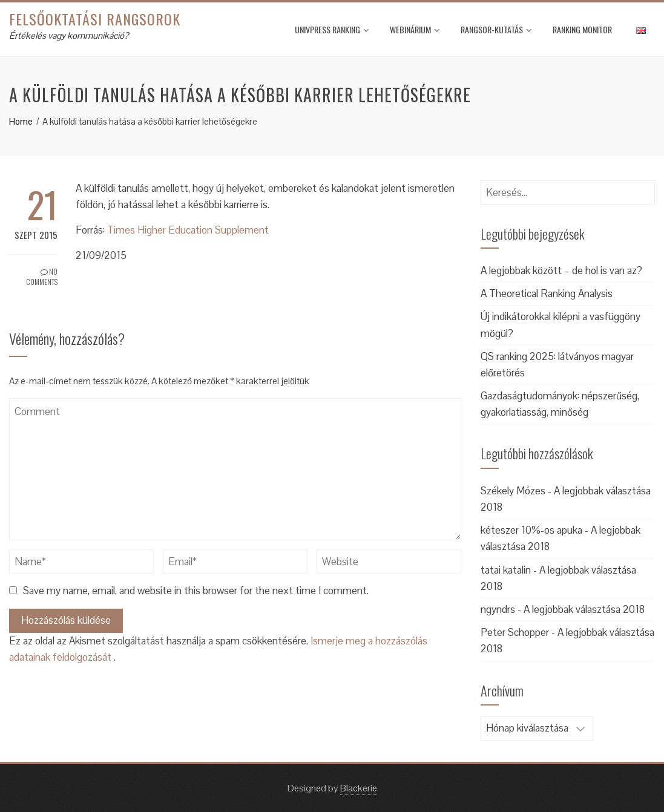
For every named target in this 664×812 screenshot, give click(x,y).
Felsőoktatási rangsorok (95, 19)
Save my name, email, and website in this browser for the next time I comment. (196, 591)
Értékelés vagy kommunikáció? (69, 35)
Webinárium (415, 29)
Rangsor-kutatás (496, 29)
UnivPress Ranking (332, 29)
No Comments (42, 277)
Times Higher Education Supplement (188, 230)
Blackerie (359, 788)
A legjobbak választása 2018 (584, 609)
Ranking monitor (582, 29)
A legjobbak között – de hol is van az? (561, 270)
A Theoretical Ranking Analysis (547, 293)
